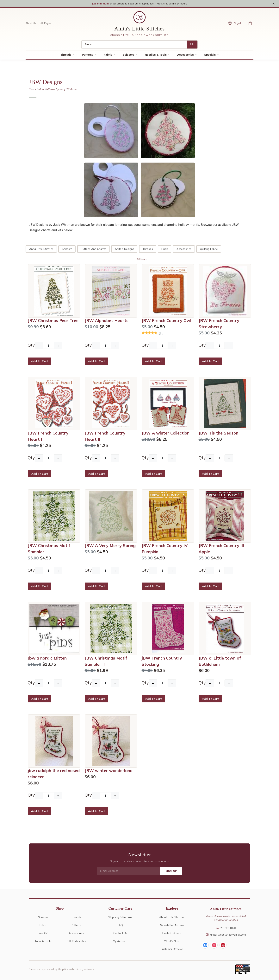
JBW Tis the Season (218, 433)
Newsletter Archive (172, 925)
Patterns (88, 55)
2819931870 (226, 928)
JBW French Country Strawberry (219, 324)
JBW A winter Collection (166, 433)
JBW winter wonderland (109, 771)
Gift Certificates (76, 941)
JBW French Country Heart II (105, 436)
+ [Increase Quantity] (58, 346)
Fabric (108, 55)
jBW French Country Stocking (162, 661)
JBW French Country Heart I (48, 436)
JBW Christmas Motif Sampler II (106, 661)
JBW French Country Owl (166, 321)
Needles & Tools (156, 55)
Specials (210, 55)
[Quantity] (49, 346)
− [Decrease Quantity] (39, 346)
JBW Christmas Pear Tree (53, 321)
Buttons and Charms (94, 249)
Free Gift (43, 933)
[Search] (134, 45)
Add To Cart (40, 361)
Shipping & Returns (120, 917)
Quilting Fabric (209, 249)
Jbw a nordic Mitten (47, 658)
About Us (31, 23)
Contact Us (120, 933)
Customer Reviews (172, 949)
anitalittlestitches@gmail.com (226, 935)
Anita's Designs (124, 249)
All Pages (46, 23)
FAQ (120, 925)
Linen (165, 249)
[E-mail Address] (129, 871)
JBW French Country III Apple (221, 549)
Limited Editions (172, 933)
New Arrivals (43, 941)
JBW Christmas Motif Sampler (49, 549)
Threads (66, 55)
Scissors (129, 55)
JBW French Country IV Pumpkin (165, 549)
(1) (161, 333)
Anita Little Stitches (41, 249)
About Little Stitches (172, 917)
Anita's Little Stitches (139, 29)
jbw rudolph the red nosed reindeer (54, 774)
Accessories (185, 55)
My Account (120, 941)
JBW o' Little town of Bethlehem (220, 661)
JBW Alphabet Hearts (107, 321)
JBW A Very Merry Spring (110, 546)
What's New (172, 941)
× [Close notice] (273, 4)
